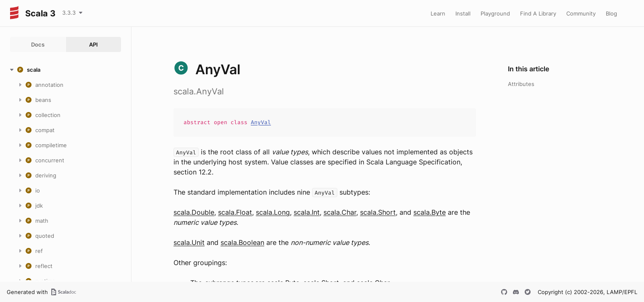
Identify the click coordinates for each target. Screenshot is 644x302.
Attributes (521, 84)
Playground (495, 13)
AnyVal (261, 122)
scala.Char (340, 212)
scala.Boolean (242, 242)
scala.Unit (189, 242)
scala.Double (194, 212)
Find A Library (538, 13)
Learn (438, 13)
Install (463, 13)
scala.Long (273, 212)
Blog (611, 13)
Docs (38, 44)
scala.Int (307, 212)
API (93, 44)
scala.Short (378, 212)
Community (581, 13)
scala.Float (235, 212)
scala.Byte (430, 212)
